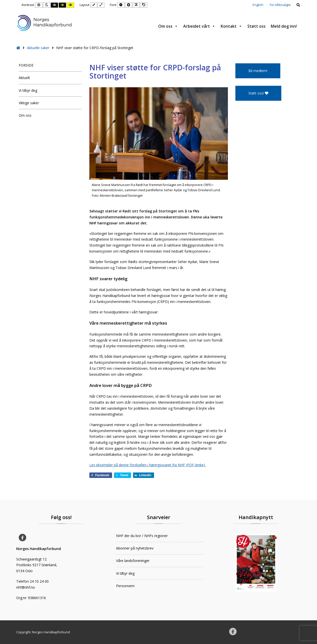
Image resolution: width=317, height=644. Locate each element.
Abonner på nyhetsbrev (135, 548)
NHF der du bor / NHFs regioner (142, 536)
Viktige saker (29, 103)
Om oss (168, 26)
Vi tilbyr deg (28, 90)
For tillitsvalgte (280, 5)
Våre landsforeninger (133, 561)
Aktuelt (24, 78)
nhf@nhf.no (26, 587)
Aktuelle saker (38, 48)
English (258, 5)
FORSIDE (26, 65)
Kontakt (231, 26)
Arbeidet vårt (199, 26)
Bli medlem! (258, 71)
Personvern (125, 586)
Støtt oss (256, 26)
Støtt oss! (258, 93)
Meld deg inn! (284, 26)
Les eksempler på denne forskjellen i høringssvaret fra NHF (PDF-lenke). (148, 465)
